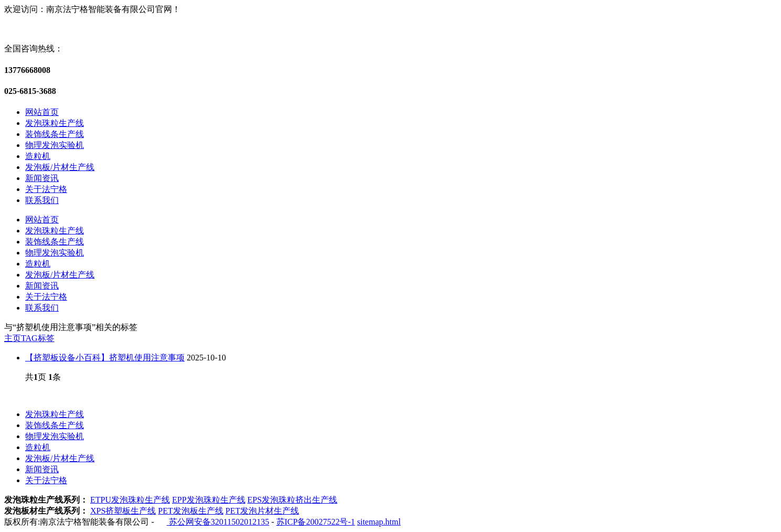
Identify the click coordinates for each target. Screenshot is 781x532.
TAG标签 (38, 338)
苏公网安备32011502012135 (218, 522)
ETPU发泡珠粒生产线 (130, 500)
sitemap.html (379, 522)
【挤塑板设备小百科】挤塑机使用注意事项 (105, 358)
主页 (13, 338)
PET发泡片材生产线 (262, 511)
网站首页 (42, 112)
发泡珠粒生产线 (55, 123)
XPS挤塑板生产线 (123, 511)
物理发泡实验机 (55, 145)
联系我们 (42, 200)
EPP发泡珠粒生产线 (209, 500)
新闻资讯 (42, 178)
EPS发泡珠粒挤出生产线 (293, 500)
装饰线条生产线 (55, 134)
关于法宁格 (46, 189)
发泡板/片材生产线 (60, 167)
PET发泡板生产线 (190, 511)
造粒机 (38, 156)
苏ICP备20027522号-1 (316, 522)
